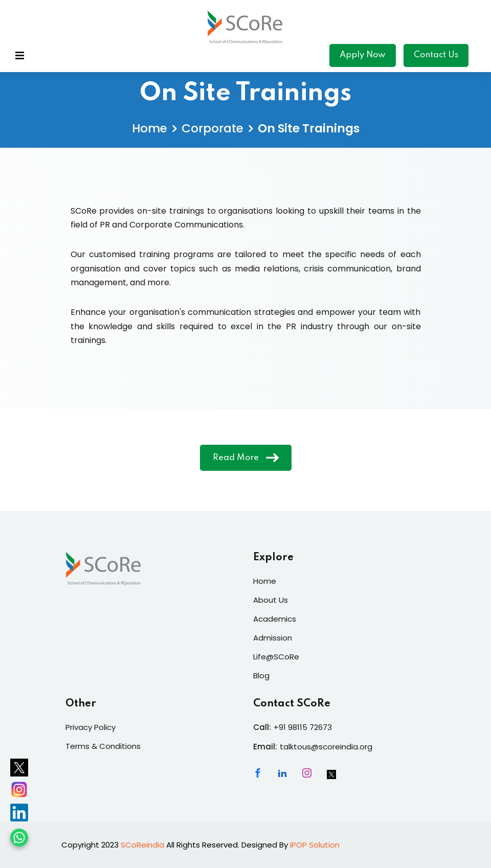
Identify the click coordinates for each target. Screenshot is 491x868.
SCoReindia (142, 845)
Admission (273, 638)
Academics (275, 619)
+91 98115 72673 (303, 727)
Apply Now (363, 55)
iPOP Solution (315, 845)
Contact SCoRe (292, 704)
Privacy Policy (91, 727)
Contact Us (436, 55)
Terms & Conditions (103, 746)
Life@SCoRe (276, 657)
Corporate (213, 128)
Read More (246, 458)
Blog (261, 676)
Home (150, 128)
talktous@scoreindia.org (326, 747)
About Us (271, 600)
